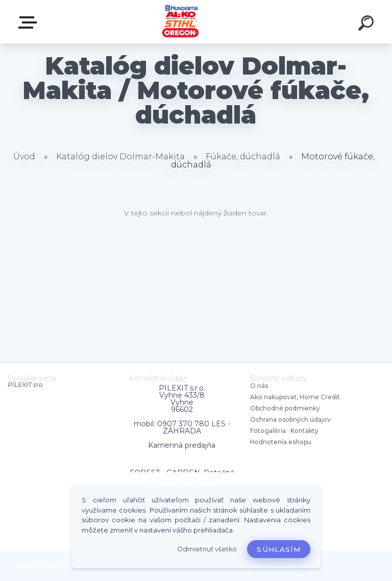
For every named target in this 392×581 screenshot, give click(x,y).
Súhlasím (279, 549)
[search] (367, 25)
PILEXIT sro (25, 385)
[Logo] (181, 22)
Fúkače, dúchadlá (243, 156)
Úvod (24, 156)
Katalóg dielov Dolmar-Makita (120, 156)
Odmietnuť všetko (207, 549)
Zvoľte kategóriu (30, 22)
